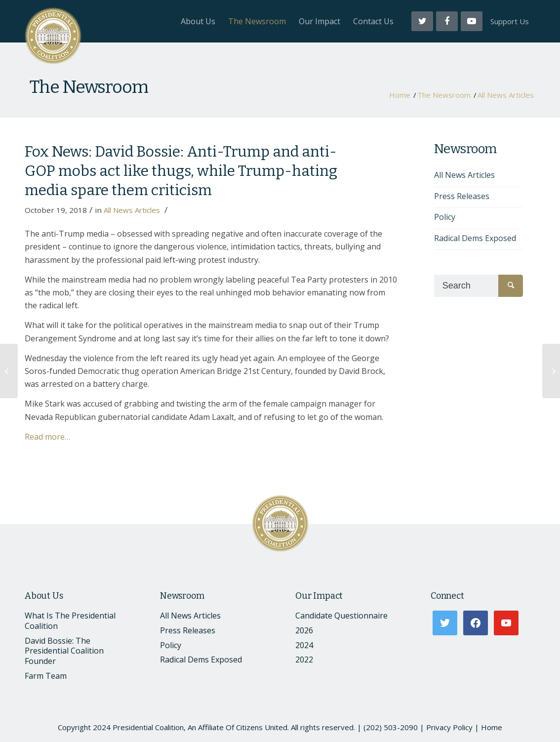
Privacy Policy (449, 727)
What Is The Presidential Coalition (70, 621)
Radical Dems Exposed (475, 238)
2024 (304, 645)
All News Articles (506, 95)
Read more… (47, 437)
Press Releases (462, 196)
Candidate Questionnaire (341, 616)
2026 (304, 630)
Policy (445, 217)
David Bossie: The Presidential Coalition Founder (64, 651)
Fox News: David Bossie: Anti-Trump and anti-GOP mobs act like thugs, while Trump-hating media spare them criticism (181, 171)
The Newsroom (89, 87)
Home (400, 95)
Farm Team (46, 676)
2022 (304, 660)
